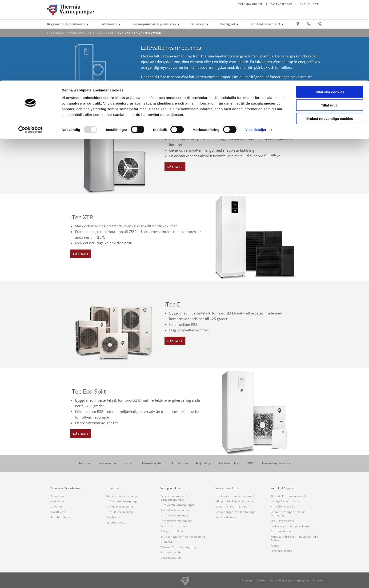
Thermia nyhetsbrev (276, 463)
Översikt (172, 102)
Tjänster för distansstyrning (178, 547)
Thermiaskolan (152, 463)
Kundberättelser (61, 517)
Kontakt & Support (283, 488)
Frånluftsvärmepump (119, 506)
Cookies (261, 580)
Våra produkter (170, 488)
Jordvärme (57, 501)
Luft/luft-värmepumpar (176, 515)
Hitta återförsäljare (283, 506)
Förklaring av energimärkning (290, 526)
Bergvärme (57, 496)
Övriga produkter (172, 531)
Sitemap (247, 580)
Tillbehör (166, 542)
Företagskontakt (281, 551)
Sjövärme (56, 506)
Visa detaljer (256, 49)
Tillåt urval (330, 25)
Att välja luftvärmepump (121, 496)
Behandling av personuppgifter (289, 580)
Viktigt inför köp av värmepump (236, 501)
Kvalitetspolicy (229, 463)
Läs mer (175, 167)
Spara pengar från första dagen (236, 512)
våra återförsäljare (180, 82)
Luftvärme (112, 488)
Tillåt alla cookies (330, 11)
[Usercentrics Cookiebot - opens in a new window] (30, 49)
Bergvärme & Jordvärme (66, 488)
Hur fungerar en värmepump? (235, 496)
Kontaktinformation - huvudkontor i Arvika (294, 538)
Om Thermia (179, 463)
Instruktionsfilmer (282, 521)
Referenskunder (226, 517)
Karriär (129, 463)
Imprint (318, 580)
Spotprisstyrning (171, 552)
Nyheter (85, 463)
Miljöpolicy (203, 463)
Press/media (107, 463)
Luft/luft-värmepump (119, 512)
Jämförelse (195, 102)
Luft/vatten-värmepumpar (178, 505)
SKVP (250, 463)
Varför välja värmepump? (232, 506)
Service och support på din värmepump (288, 514)
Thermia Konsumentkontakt (289, 496)
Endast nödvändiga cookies (330, 38)
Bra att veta (58, 512)
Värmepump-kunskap (229, 488)
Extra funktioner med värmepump (183, 537)
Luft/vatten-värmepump (121, 501)
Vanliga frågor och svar (286, 501)
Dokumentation (171, 558)
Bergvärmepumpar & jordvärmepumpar (174, 498)
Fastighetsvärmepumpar (176, 521)
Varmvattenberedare (174, 526)
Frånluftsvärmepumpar (176, 510)
